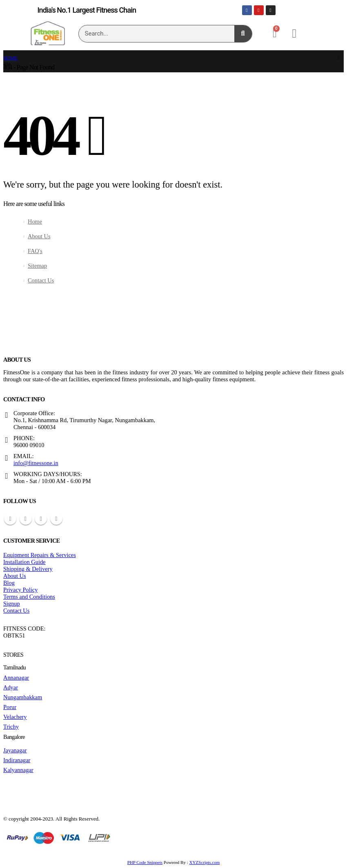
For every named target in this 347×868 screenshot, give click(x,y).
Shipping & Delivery (28, 569)
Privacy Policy (20, 590)
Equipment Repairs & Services (40, 555)
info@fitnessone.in (36, 463)
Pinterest (26, 519)
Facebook (10, 519)
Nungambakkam (23, 697)
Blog (9, 583)
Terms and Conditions (29, 597)
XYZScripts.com (204, 862)
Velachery (15, 717)
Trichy (11, 727)
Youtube (41, 519)
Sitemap (37, 266)
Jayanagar (15, 750)
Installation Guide (24, 562)
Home (35, 221)
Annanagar (16, 678)
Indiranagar (17, 760)
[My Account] (294, 34)
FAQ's (35, 251)
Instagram (56, 519)
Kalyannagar (18, 770)
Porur (10, 707)
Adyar (11, 687)
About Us (39, 236)
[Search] (243, 34)
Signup (12, 604)
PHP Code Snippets (145, 862)
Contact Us (41, 280)
